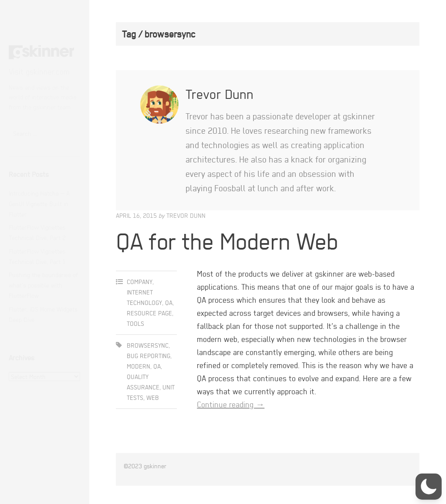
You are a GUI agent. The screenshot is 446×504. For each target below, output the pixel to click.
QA (169, 303)
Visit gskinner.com (39, 72)
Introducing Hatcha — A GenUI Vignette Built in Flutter (39, 204)
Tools (135, 323)
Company (140, 282)
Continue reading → (231, 404)
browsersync (148, 345)
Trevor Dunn (186, 215)
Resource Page (149, 313)
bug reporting (149, 356)
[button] (429, 487)
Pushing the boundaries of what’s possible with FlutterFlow (43, 285)
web (153, 397)
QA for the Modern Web (227, 241)
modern (139, 366)
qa (157, 366)
